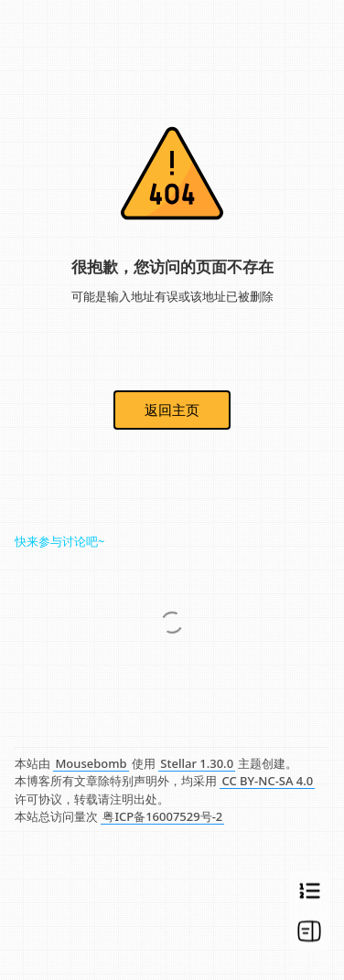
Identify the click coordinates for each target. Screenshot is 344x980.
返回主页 (172, 410)
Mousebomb (91, 763)
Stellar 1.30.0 (197, 763)
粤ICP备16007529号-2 (162, 816)
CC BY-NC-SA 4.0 (267, 781)
